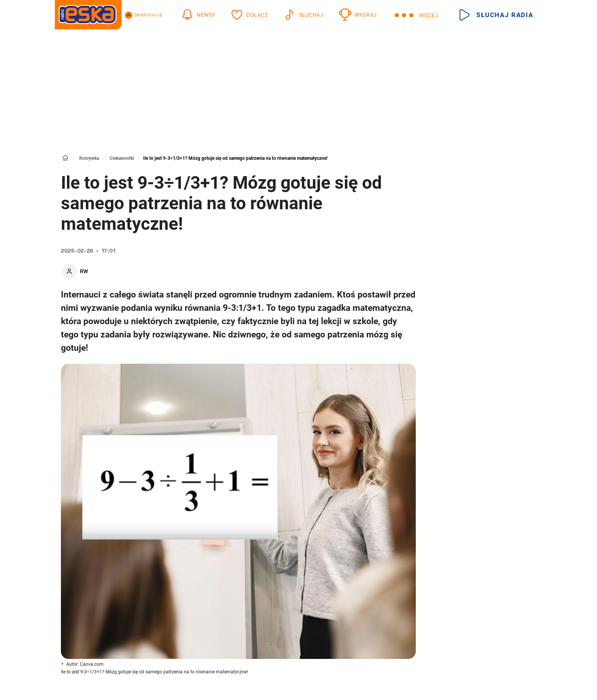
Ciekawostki (122, 158)
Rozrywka (89, 158)
